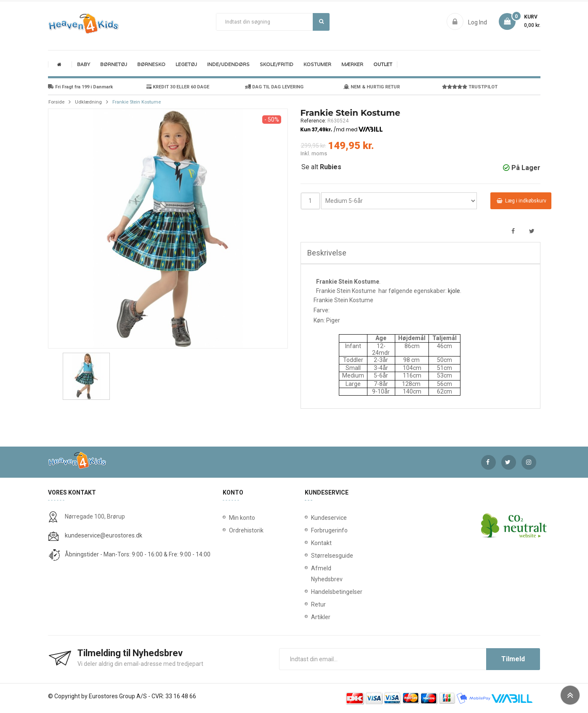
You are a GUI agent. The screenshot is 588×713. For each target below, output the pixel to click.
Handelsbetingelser (313, 592)
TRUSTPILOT (470, 87)
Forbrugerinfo (313, 530)
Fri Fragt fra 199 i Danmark (80, 87)
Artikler (313, 617)
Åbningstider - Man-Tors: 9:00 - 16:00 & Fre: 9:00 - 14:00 (138, 554)
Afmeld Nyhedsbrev (313, 574)
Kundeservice (313, 518)
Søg (321, 21)
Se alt (321, 167)
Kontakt (313, 543)
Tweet (532, 231)
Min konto (242, 518)
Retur (313, 604)
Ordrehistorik (243, 530)
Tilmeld (513, 659)
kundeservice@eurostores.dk (104, 535)
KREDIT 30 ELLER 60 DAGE (178, 87)
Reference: (313, 121)
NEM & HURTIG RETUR (372, 87)
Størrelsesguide (313, 556)
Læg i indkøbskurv (521, 201)
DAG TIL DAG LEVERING (274, 87)
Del (513, 231)
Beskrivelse (327, 253)
